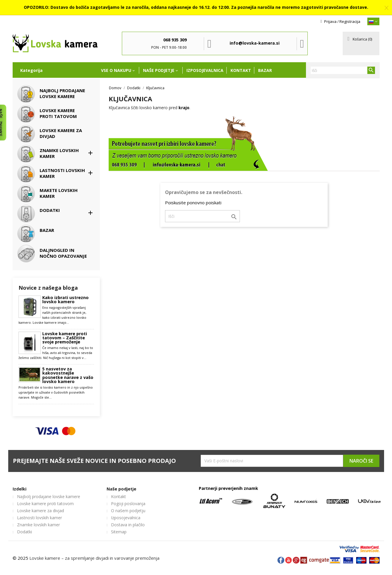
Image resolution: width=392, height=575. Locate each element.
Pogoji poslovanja (128, 504)
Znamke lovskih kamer (38, 525)
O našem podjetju (128, 511)
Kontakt (241, 70)
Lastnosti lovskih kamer (39, 518)
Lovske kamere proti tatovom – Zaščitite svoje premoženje (65, 338)
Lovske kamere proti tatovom (45, 504)
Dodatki (25, 532)
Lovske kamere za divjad (41, 511)
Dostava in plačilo (128, 525)
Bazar (265, 70)
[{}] (374, 22)
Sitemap (119, 532)
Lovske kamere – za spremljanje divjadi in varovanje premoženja (94, 558)
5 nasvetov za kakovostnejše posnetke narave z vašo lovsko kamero (68, 375)
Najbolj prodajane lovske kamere (49, 496)
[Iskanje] (343, 70)
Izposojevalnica (205, 70)
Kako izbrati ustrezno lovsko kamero (65, 300)
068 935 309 (175, 40)
